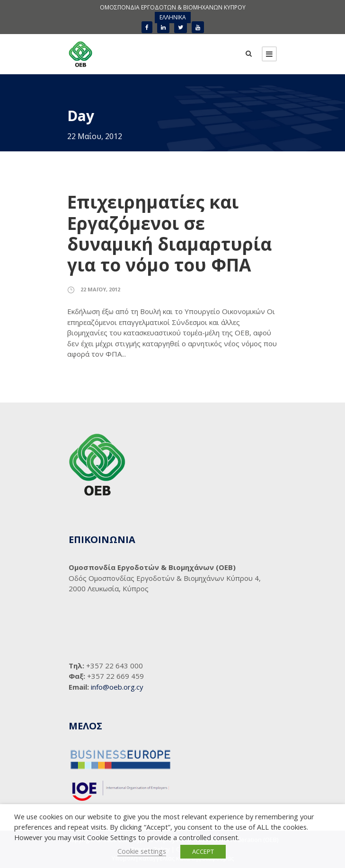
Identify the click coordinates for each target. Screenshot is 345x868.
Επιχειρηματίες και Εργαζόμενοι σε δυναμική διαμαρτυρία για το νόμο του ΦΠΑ (169, 233)
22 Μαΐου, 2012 (100, 289)
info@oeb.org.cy (117, 687)
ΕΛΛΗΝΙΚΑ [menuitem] (173, 17)
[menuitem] (173, 18)
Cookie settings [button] (142, 851)
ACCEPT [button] (203, 851)
